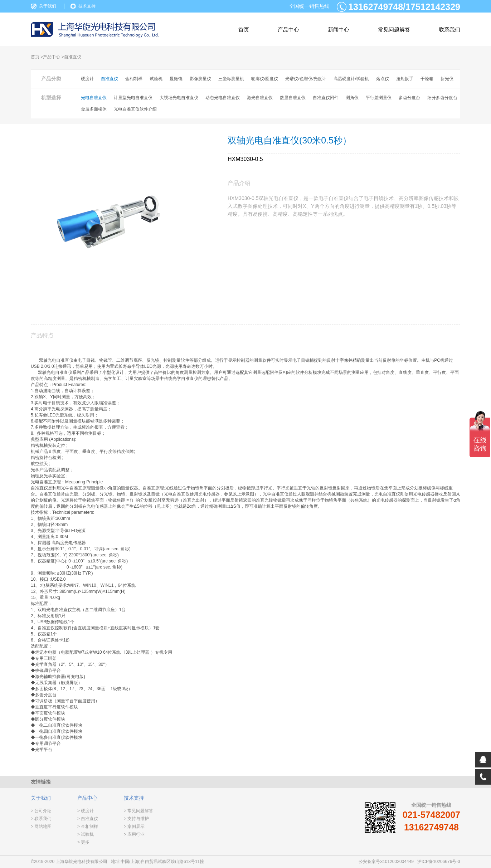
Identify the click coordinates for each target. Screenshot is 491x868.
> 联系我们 (41, 819)
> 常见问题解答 (138, 811)
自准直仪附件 (326, 98)
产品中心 (288, 30)
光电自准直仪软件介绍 (135, 109)
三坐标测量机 (231, 79)
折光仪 (447, 79)
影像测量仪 (200, 79)
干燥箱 (427, 79)
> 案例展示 (134, 826)
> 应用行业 (134, 834)
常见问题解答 (394, 30)
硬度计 (87, 79)
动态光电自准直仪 (223, 98)
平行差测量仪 (379, 98)
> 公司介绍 (41, 811)
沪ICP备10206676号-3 (439, 862)
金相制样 (134, 79)
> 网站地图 (41, 826)
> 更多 (83, 842)
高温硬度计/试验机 (351, 79)
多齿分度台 (409, 98)
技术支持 (87, 6)
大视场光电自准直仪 (179, 98)
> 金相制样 (88, 826)
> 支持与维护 (136, 819)
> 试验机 (86, 834)
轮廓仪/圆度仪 (265, 79)
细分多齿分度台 (442, 98)
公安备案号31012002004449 (386, 862)
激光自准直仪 (260, 98)
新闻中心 (339, 30)
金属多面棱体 (94, 109)
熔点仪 (383, 79)
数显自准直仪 (293, 98)
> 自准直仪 (88, 819)
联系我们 (449, 30)
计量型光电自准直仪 (133, 98)
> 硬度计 (86, 811)
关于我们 (48, 6)
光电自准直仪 (94, 98)
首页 (244, 30)
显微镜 (176, 79)
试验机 (156, 79)
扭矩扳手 (405, 79)
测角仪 (352, 98)
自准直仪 (110, 79)
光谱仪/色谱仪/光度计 (306, 79)
